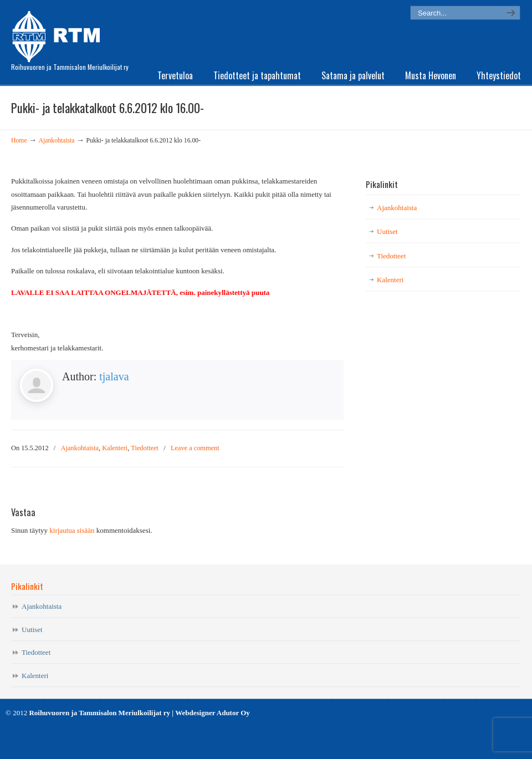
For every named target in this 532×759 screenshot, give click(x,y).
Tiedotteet (145, 448)
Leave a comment (195, 448)
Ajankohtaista (57, 141)
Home (19, 141)
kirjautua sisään (72, 530)
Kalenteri (115, 448)
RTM (60, 33)
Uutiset (387, 231)
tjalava (114, 376)
